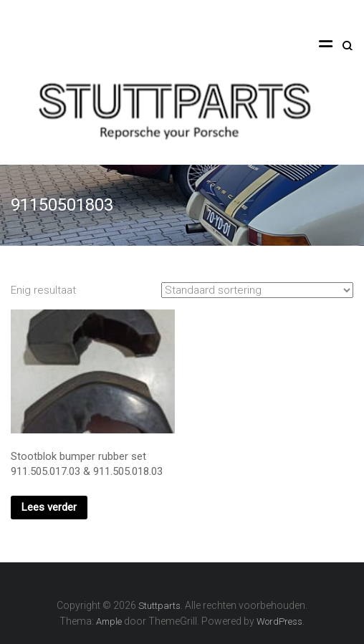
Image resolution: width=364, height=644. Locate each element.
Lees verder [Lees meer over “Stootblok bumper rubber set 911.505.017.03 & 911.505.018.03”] (49, 507)
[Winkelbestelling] (257, 290)
